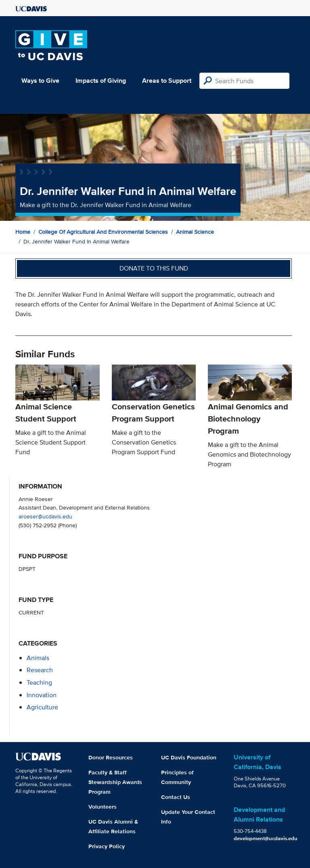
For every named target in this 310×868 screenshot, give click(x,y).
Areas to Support (167, 81)
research (40, 670)
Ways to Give (40, 81)
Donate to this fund (154, 268)
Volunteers (103, 807)
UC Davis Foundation (189, 757)
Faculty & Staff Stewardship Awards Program (115, 782)
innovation (42, 695)
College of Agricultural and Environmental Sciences (103, 232)
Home (23, 232)
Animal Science (195, 232)
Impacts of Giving (101, 81)
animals (38, 658)
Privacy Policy (107, 846)
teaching (39, 682)
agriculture (42, 707)
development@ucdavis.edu (266, 838)
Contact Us (176, 797)
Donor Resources (111, 757)
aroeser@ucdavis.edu (45, 516)
